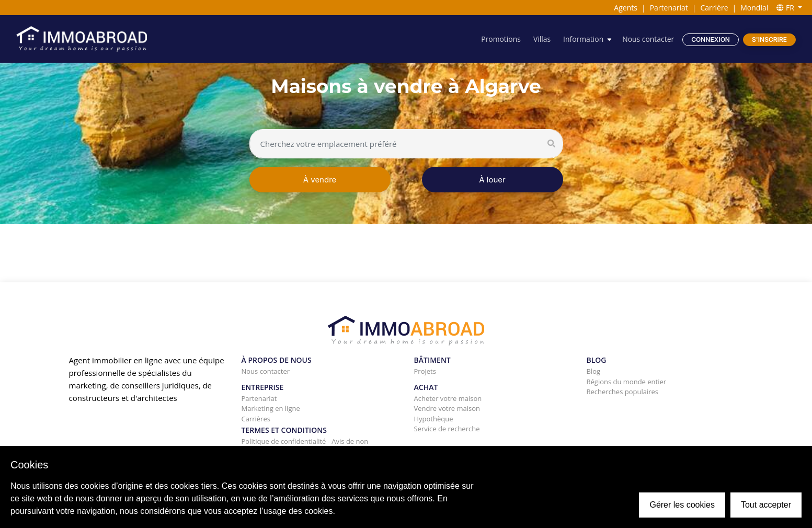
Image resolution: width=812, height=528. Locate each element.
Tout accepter (766, 505)
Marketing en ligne (271, 408)
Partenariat (669, 8)
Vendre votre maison (447, 408)
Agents (626, 8)
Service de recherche (447, 429)
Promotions (500, 39)
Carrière (714, 8)
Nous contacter (648, 39)
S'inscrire (769, 39)
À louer (492, 180)
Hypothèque (434, 419)
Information (583, 39)
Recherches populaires (623, 392)
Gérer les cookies (682, 505)
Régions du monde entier (627, 382)
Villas (541, 39)
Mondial (754, 8)
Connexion (711, 39)
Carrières (256, 419)
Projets (425, 371)
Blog (594, 371)
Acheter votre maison (448, 398)
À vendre (320, 180)
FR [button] (786, 8)
